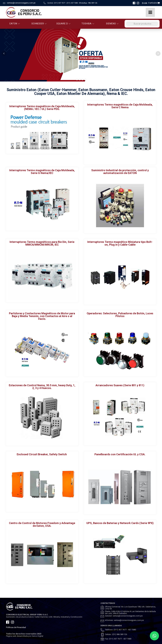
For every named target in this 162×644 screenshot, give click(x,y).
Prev (4, 54)
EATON (15, 24)
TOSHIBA (88, 24)
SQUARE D (64, 24)
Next (158, 54)
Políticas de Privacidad (16, 627)
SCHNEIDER (39, 24)
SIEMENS (112, 24)
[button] (154, 636)
